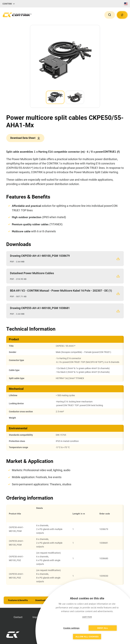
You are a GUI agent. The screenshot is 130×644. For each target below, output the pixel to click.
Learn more (87, 617)
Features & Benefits (18, 600)
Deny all (103, 628)
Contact (18, 617)
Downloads (41, 600)
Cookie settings (71, 628)
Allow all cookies (87, 637)
